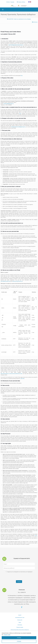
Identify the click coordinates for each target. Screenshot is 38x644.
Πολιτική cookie (7, 635)
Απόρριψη (19, 641)
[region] (19, 638)
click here (23, 378)
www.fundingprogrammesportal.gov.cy (16, 45)
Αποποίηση (20, 625)
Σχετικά (20, 615)
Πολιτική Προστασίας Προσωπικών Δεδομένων (20, 630)
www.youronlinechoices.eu (17, 281)
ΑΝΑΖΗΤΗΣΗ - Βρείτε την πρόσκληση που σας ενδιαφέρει (19, 19)
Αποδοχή (19, 638)
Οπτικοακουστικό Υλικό (20, 618)
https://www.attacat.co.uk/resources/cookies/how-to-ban (12, 374)
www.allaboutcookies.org (6, 281)
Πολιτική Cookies (20, 627)
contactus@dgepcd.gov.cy (9, 104)
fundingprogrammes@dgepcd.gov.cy (18, 127)
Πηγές (20, 622)
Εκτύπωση (35, 22)
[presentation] (13, 577)
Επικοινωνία (20, 620)
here (22, 76)
